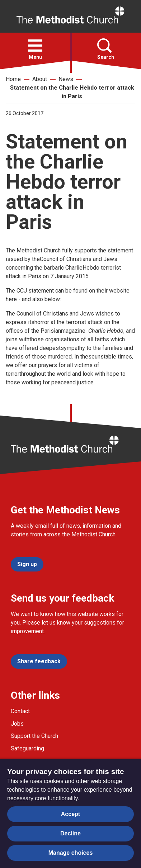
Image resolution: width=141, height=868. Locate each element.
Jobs (17, 724)
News (66, 79)
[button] (35, 46)
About (40, 79)
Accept (70, 814)
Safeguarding (27, 748)
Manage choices (71, 853)
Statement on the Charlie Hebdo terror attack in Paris (72, 92)
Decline (70, 833)
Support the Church (34, 736)
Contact (20, 711)
